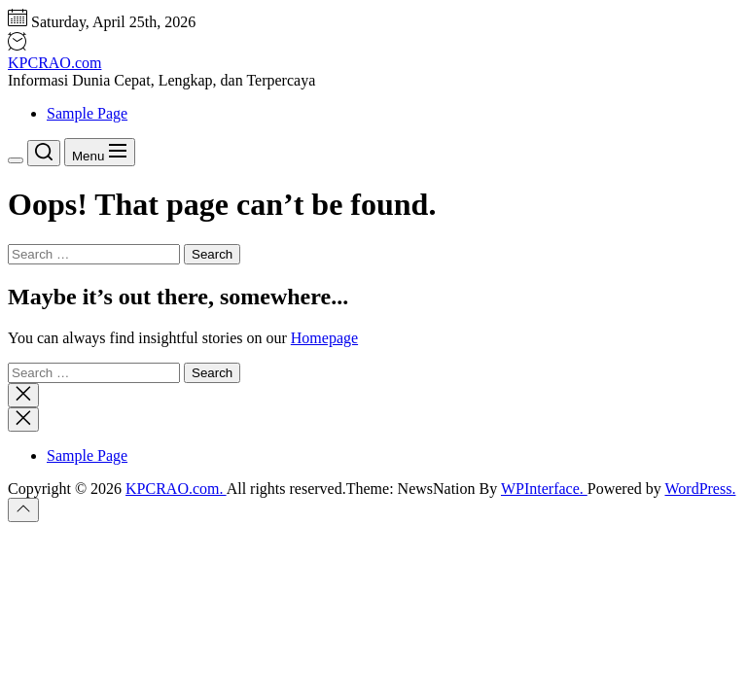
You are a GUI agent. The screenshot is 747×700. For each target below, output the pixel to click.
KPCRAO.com (54, 63)
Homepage (324, 338)
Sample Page (87, 113)
